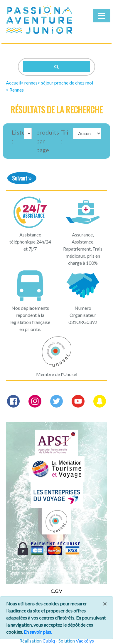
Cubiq (49, 641)
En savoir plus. (38, 632)
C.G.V (56, 591)
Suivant (22, 178)
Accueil (13, 83)
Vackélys (85, 641)
